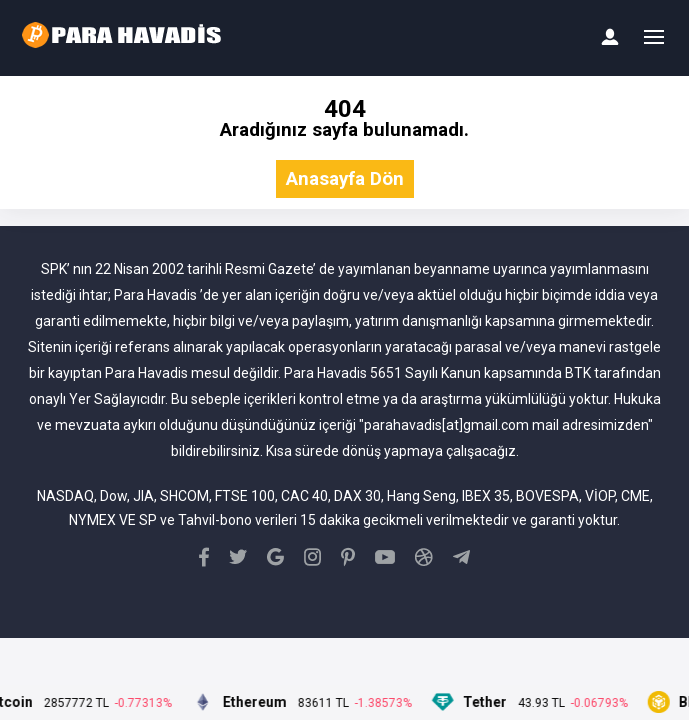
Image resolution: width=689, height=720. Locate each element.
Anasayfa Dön (345, 179)
